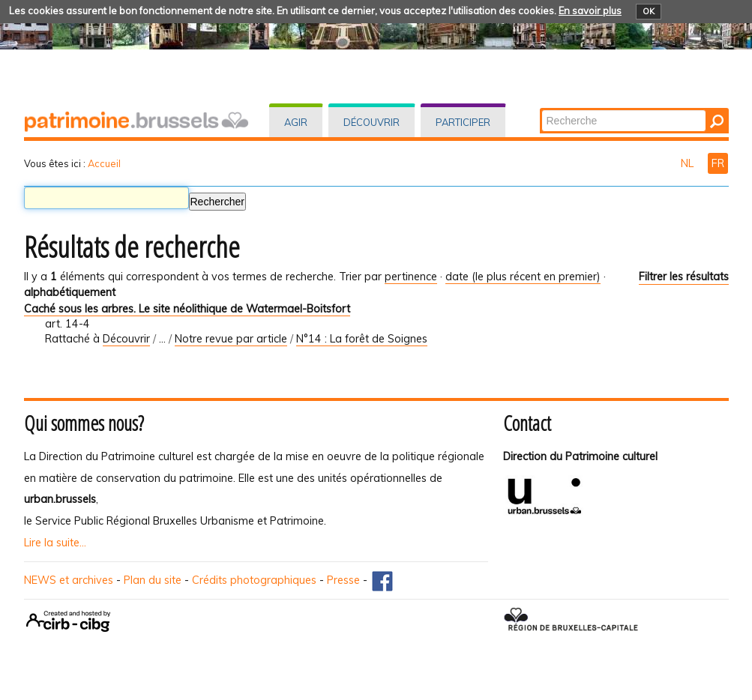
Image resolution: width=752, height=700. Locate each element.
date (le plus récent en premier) (523, 277)
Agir (296, 122)
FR (718, 163)
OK (649, 11)
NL (689, 163)
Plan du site (153, 580)
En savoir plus (590, 10)
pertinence (411, 277)
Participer (463, 122)
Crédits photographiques (254, 580)
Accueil (104, 163)
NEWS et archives (69, 580)
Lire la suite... (55, 543)
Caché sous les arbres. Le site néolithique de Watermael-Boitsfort (187, 309)
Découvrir (372, 122)
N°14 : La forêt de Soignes (362, 339)
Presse (343, 580)
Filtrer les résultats (684, 277)
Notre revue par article (231, 339)
